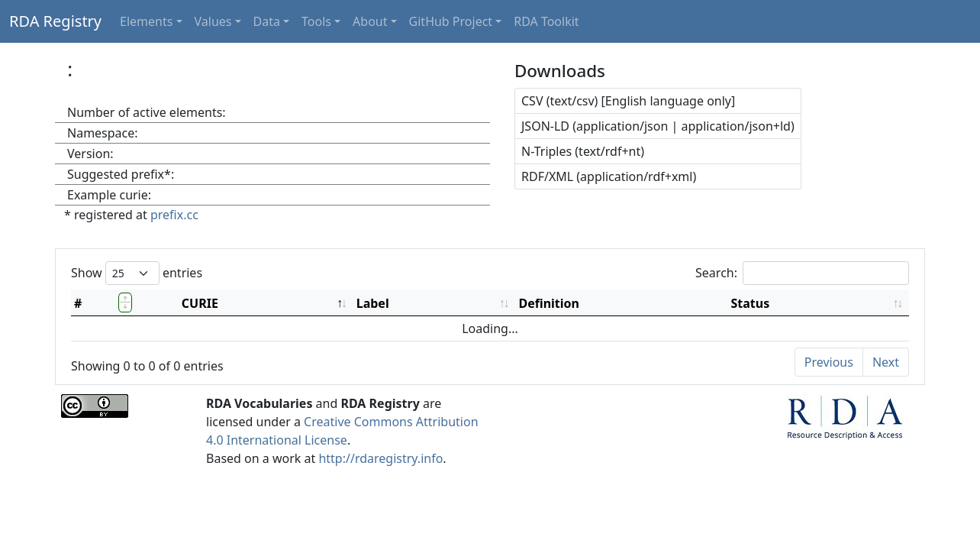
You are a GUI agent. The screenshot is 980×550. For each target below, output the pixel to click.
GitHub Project (451, 21)
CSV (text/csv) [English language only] (628, 101)
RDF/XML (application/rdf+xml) (609, 176)
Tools (316, 21)
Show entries (137, 273)
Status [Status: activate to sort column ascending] (751, 303)
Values (213, 21)
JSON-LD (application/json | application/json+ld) (658, 126)
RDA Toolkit (546, 21)
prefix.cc (174, 215)
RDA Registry (55, 21)
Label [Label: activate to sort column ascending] (373, 303)
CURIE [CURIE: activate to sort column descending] (200, 303)
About (370, 21)
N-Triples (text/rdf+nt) (583, 151)
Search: (802, 273)
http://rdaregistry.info (380, 458)
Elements (146, 21)
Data (267, 21)
